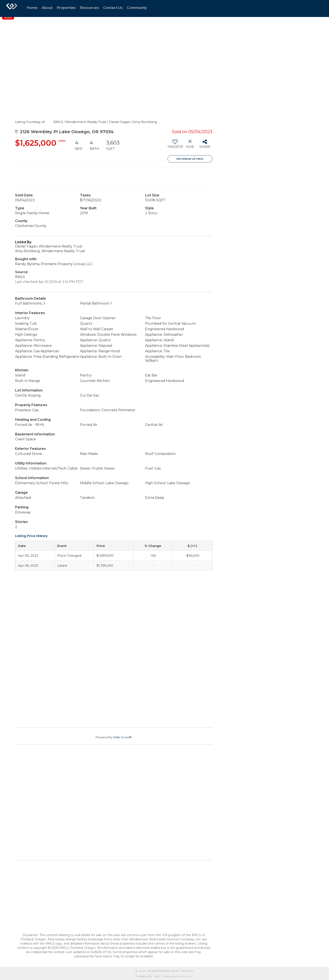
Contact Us (113, 8)
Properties (66, 8)
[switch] (175, 145)
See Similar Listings (190, 159)
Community (137, 8)
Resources (89, 8)
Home (32, 8)
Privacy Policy (178, 977)
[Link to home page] (12, 8)
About (47, 8)
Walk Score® (122, 737)
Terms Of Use (148, 977)
